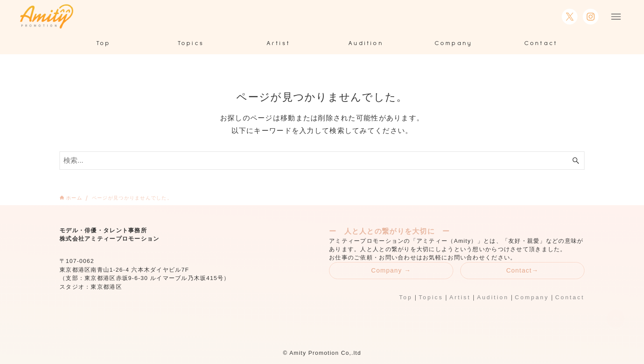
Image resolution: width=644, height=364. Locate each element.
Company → (391, 270)
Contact (570, 297)
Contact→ (522, 270)
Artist (460, 297)
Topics (431, 297)
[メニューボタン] (616, 17)
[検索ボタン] (576, 161)
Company (532, 297)
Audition (493, 297)
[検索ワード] (322, 161)
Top (406, 297)
